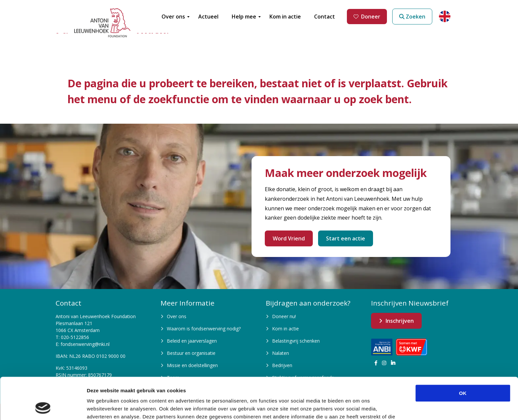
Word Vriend (289, 238)
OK (463, 354)
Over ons (177, 316)
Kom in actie (285, 329)
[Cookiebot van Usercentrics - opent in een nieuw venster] (43, 407)
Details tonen (358, 407)
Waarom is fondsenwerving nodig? (204, 329)
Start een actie (346, 238)
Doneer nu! (284, 316)
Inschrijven (400, 321)
